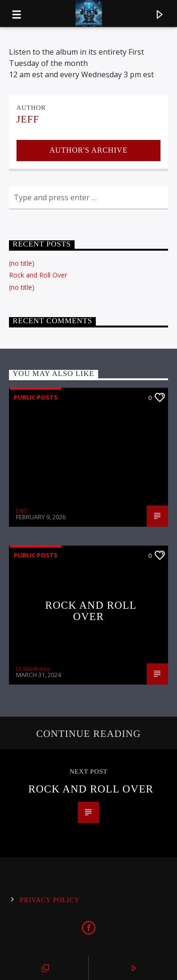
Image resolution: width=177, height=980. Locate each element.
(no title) (22, 263)
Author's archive (88, 150)
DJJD (22, 511)
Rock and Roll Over (38, 275)
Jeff (28, 119)
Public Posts (36, 397)
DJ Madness (33, 669)
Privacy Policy (50, 900)
